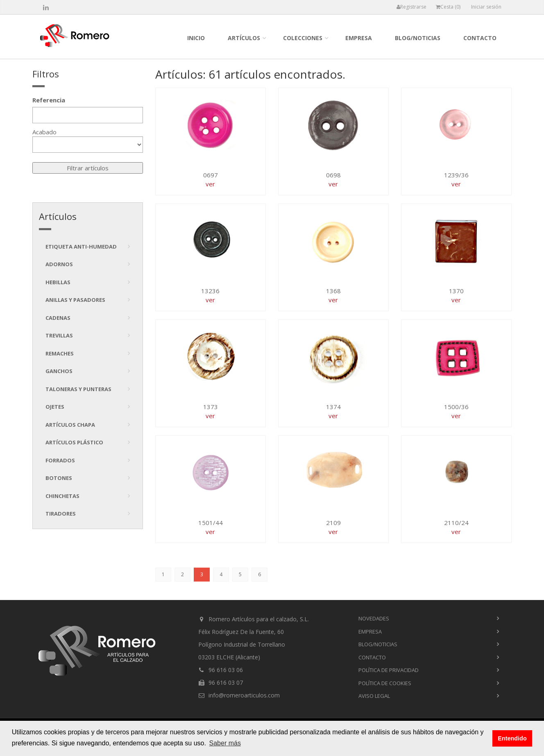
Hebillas (58, 282)
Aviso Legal (374, 696)
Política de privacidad (389, 670)
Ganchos (59, 371)
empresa (359, 38)
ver (210, 184)
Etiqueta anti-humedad (81, 247)
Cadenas (58, 318)
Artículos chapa (70, 425)
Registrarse (411, 7)
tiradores (61, 514)
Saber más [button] (225, 743)
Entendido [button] (512, 738)
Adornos (59, 264)
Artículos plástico (74, 442)
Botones (59, 478)
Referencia (49, 100)
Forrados (60, 460)
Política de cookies (385, 683)
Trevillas (59, 335)
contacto (480, 38)
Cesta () (448, 7)
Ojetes (55, 407)
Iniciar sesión (486, 7)
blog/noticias (418, 38)
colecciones (303, 38)
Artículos (244, 38)
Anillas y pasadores (75, 300)
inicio (196, 38)
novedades (374, 618)
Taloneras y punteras (78, 389)
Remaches (60, 353)
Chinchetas (62, 496)
